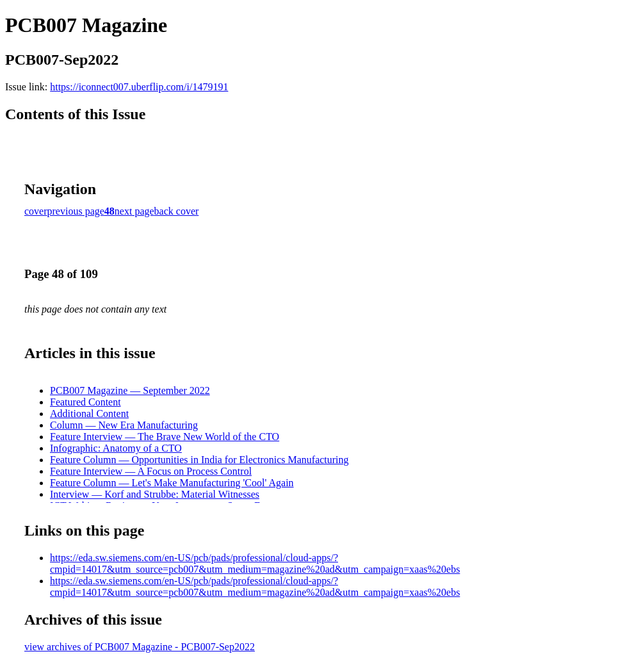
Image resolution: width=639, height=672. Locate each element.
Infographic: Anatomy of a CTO (116, 448)
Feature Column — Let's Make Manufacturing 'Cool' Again (172, 483)
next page (134, 211)
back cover (177, 211)
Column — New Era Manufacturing (124, 425)
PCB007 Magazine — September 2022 (130, 390)
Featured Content (85, 402)
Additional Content (89, 414)
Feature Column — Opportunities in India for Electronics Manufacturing (199, 460)
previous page (76, 211)
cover (36, 211)
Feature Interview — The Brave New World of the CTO (165, 437)
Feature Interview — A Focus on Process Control (151, 471)
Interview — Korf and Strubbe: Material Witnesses (155, 494)
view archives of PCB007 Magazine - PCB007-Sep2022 (140, 647)
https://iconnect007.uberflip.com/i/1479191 (139, 87)
